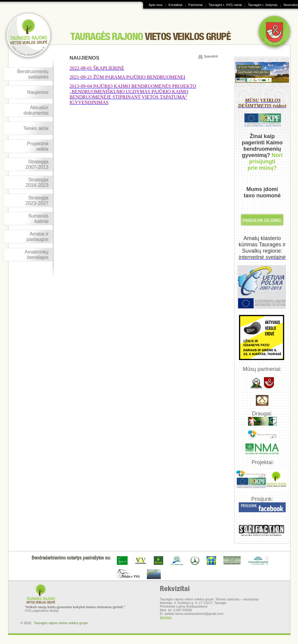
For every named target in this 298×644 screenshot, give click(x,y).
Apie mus (156, 5)
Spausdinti (206, 57)
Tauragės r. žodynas (262, 5)
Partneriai (196, 5)
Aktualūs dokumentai (36, 110)
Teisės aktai (36, 128)
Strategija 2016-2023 (37, 182)
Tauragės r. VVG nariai (225, 5)
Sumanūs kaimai (38, 219)
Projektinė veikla (38, 146)
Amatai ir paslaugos (37, 237)
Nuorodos (291, 5)
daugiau (166, 617)
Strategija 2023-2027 (37, 200)
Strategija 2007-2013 (37, 164)
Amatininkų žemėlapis (37, 255)
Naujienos (38, 92)
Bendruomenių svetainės (33, 74)
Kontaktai (175, 5)
